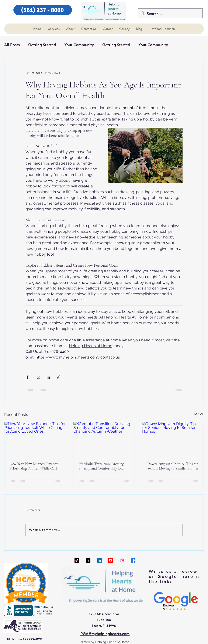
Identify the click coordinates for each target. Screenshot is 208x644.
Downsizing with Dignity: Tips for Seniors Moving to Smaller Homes (173, 466)
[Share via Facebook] (27, 377)
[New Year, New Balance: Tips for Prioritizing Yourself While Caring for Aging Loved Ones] (35, 439)
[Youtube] (111, 560)
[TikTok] (77, 560)
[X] (88, 560)
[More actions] (180, 73)
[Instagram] (122, 560)
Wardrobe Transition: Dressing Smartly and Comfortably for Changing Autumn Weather (101, 466)
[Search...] (170, 14)
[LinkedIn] (99, 560)
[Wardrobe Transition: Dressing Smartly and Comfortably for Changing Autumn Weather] (104, 439)
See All (199, 414)
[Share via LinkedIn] (48, 377)
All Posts (12, 45)
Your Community (79, 45)
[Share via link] (59, 377)
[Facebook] (133, 560)
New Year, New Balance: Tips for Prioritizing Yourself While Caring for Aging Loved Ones (35, 466)
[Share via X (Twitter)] (38, 377)
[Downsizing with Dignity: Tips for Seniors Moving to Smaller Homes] (173, 439)
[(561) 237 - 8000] (43, 10)
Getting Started (42, 45)
